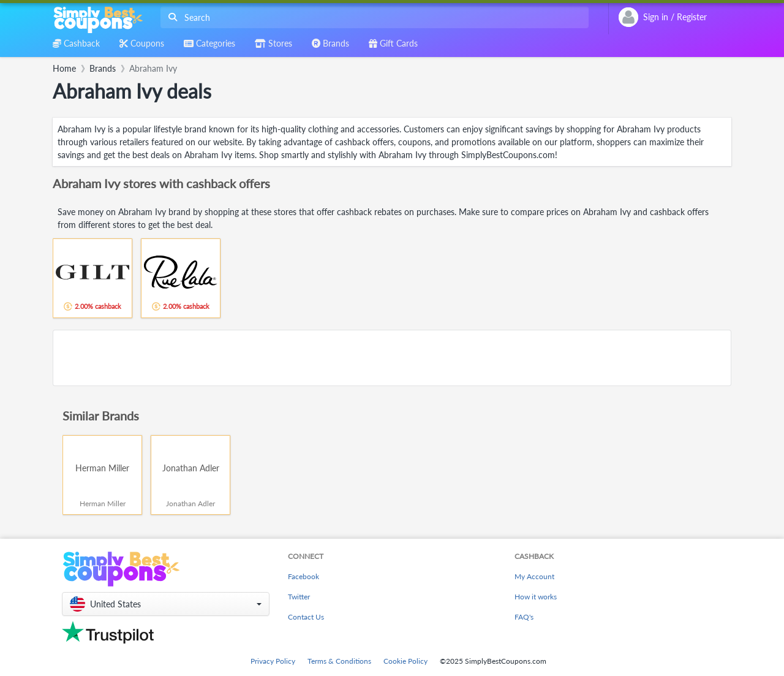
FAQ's (524, 617)
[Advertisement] (392, 358)
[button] (166, 604)
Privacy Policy (273, 661)
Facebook (303, 576)
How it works (536, 597)
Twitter (299, 597)
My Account (534, 576)
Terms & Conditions (339, 661)
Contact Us (306, 617)
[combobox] (372, 17)
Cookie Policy (405, 661)
